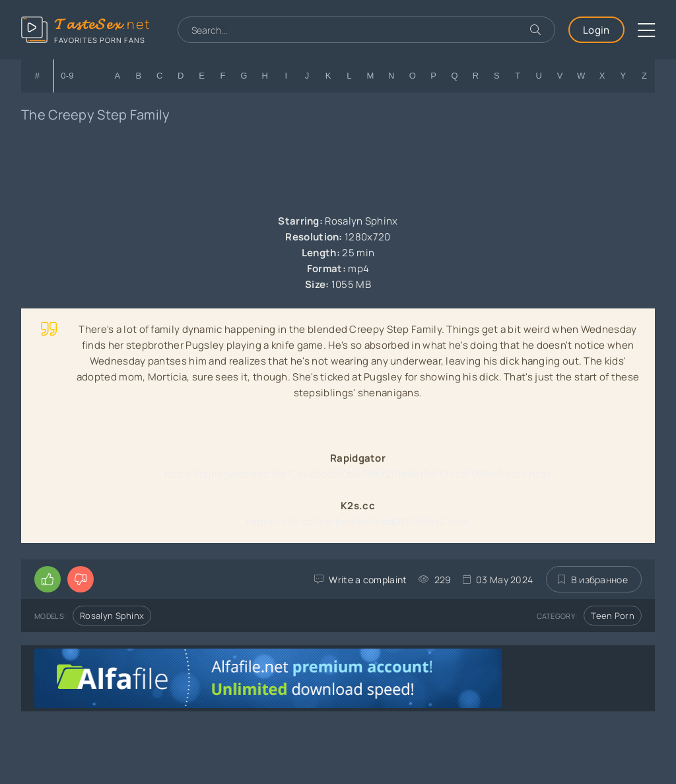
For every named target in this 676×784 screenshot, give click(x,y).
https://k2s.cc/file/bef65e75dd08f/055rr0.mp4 (357, 521)
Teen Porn (613, 616)
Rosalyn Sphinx (112, 616)
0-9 (67, 76)
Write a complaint (368, 580)
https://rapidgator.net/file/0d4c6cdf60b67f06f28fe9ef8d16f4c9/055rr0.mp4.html (358, 474)
